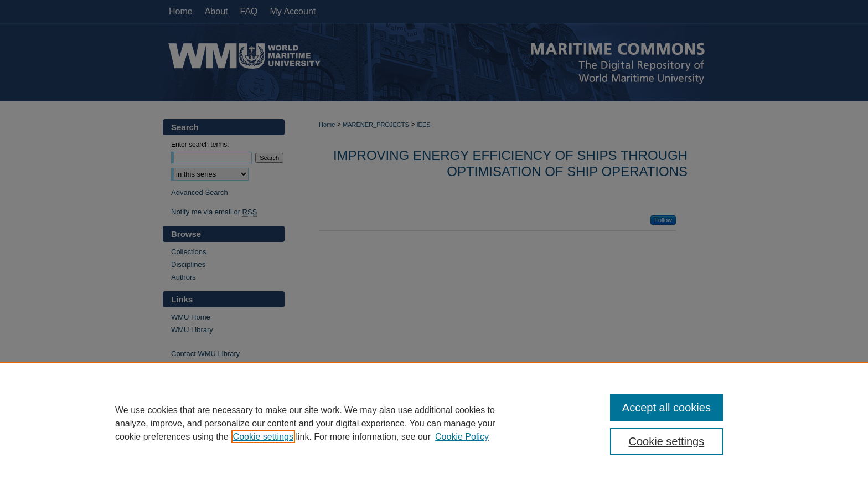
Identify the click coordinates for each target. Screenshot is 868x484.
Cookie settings (263, 437)
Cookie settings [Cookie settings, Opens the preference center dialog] (667, 441)
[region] (434, 423)
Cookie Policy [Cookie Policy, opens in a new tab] (462, 437)
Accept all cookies (666, 408)
